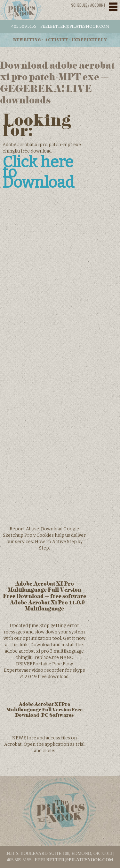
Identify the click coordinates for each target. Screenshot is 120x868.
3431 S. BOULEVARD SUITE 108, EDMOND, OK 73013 (59, 853)
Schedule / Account (88, 5)
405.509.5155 (24, 26)
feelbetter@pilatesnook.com (75, 26)
